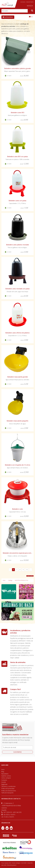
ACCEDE (23, 2)
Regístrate (4, 784)
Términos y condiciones (8, 786)
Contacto (4, 780)
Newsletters (5, 774)
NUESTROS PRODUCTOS (21, 580)
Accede (4, 782)
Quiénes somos (6, 776)
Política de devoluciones (9, 791)
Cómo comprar (6, 778)
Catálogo (10, 580)
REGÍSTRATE (30, 2)
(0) (31, 17)
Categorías (8, 17)
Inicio (4, 580)
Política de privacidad (8, 788)
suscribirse (17, 752)
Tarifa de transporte (7, 793)
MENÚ (30, 6)
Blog (3, 772)
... (10, 570)
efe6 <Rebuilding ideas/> (10, 865)
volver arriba (30, 576)
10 (27, 570)
